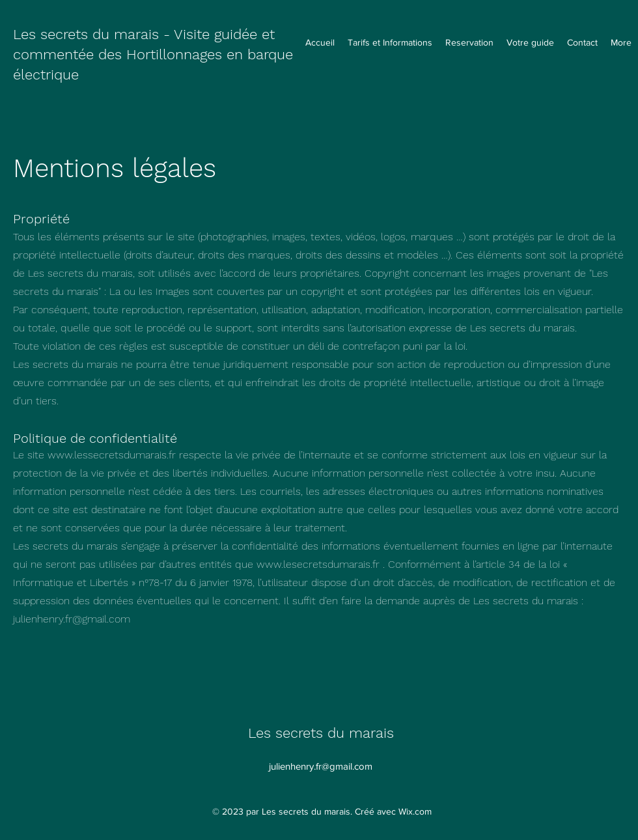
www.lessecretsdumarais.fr (112, 455)
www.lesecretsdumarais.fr (318, 564)
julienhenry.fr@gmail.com (72, 619)
